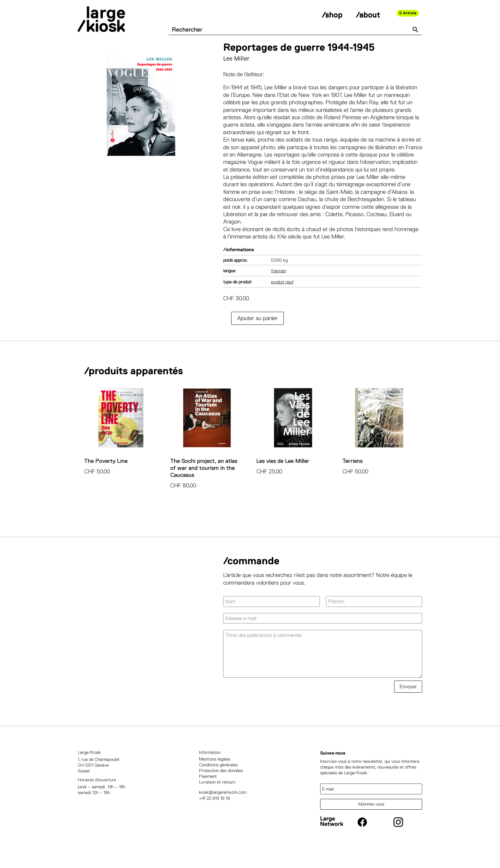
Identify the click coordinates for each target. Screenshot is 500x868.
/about (368, 15)
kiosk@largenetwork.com (223, 808)
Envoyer (408, 702)
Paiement (208, 791)
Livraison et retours (217, 798)
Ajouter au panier (257, 333)
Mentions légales (215, 774)
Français (279, 286)
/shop (332, 15)
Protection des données (221, 786)
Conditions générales (218, 780)
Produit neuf (282, 297)
